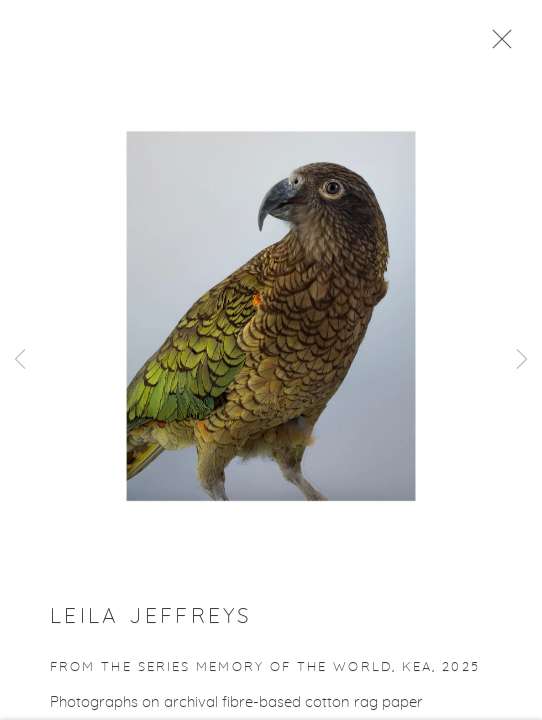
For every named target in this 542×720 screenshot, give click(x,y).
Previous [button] (20, 360)
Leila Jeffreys (151, 620)
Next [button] (522, 360)
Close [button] (497, 45)
